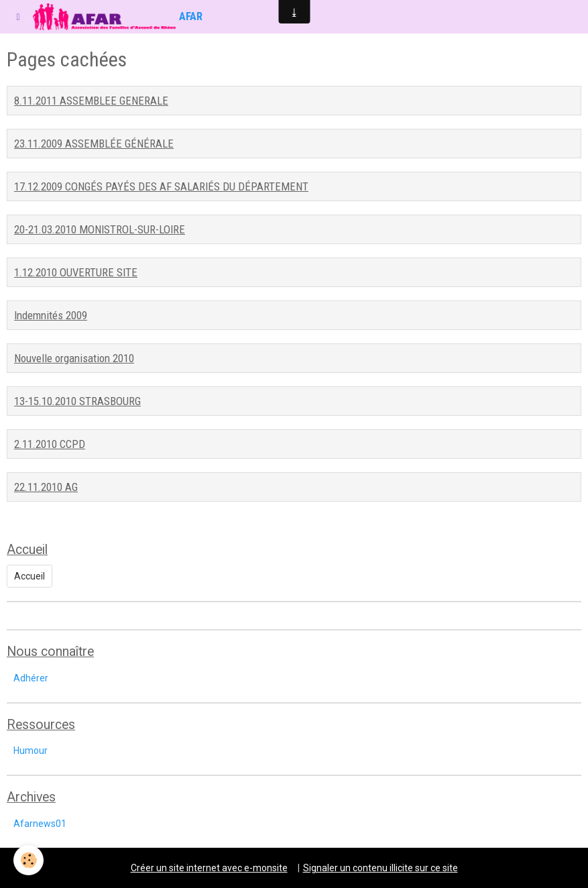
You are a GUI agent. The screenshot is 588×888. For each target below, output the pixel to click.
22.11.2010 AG (46, 487)
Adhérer (31, 678)
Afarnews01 (40, 824)
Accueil (30, 576)
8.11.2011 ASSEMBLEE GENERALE (91, 101)
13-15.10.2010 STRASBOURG (77, 401)
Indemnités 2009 (51, 315)
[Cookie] (28, 860)
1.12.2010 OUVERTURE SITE (76, 272)
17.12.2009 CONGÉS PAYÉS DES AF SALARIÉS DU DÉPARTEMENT (161, 186)
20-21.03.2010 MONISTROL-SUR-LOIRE (100, 229)
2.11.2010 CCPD (50, 444)
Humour (31, 751)
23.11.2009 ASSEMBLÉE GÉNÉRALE (94, 144)
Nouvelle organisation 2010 (74, 358)
